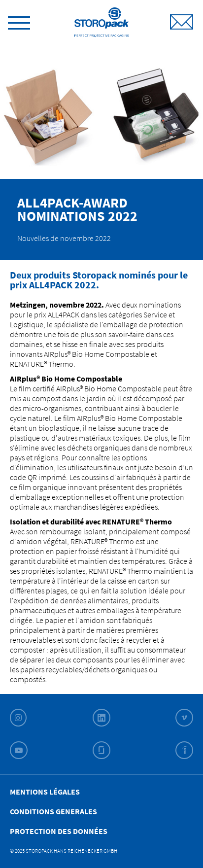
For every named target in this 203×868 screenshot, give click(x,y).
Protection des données (59, 831)
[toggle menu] (19, 21)
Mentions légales (45, 792)
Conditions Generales (53, 811)
